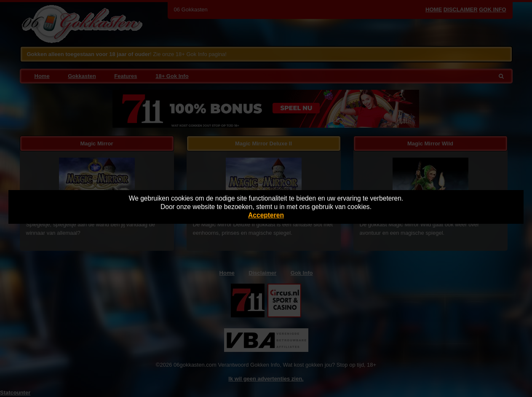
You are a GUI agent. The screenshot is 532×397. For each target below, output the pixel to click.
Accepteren (266, 215)
